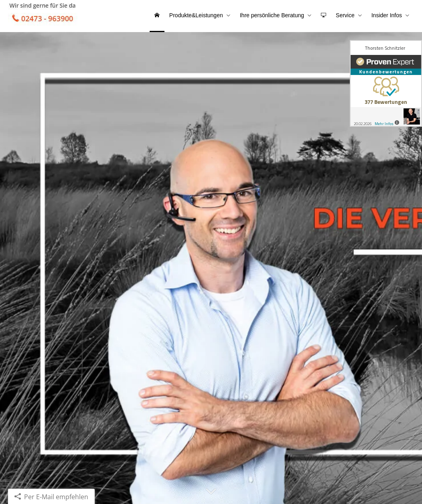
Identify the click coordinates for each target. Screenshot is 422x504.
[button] (211, 495)
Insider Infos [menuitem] (387, 15)
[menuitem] (157, 16)
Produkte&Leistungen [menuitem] (196, 15)
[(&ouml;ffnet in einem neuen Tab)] (386, 83)
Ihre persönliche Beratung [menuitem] (272, 15)
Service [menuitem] (345, 15)
